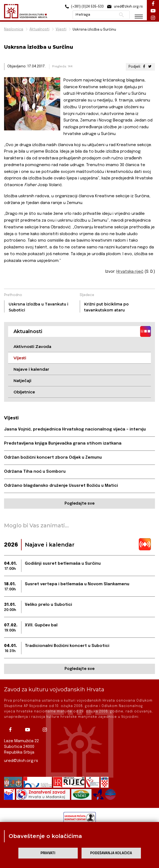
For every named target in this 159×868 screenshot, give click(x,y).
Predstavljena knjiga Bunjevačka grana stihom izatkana (63, 443)
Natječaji (22, 381)
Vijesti (61, 29)
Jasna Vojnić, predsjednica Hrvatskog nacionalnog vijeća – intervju (75, 429)
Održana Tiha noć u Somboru (35, 472)
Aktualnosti (39, 29)
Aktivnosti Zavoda (32, 346)
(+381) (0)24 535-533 (84, 7)
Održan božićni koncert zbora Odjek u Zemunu (53, 458)
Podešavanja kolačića (111, 853)
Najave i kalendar (31, 369)
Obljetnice (24, 392)
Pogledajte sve (79, 504)
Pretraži (121, 15)
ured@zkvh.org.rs (21, 761)
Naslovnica (14, 29)
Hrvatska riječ (130, 272)
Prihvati (48, 853)
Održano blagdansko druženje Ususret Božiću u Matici (61, 486)
